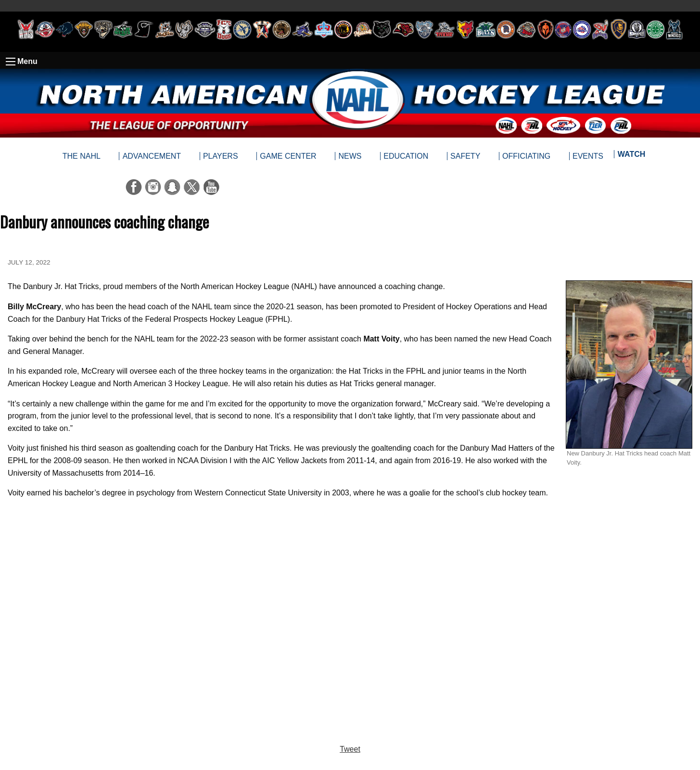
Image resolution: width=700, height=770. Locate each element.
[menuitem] (631, 156)
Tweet (350, 749)
